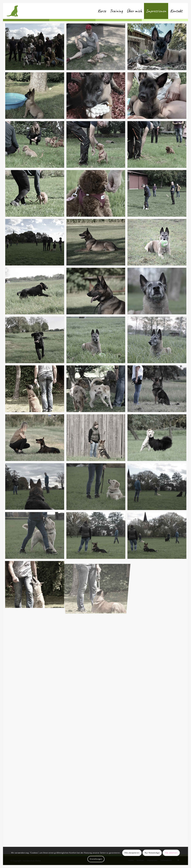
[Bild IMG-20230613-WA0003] (97, 48)
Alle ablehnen (171, 853)
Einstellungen (96, 859)
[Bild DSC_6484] (97, 146)
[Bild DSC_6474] (97, 194)
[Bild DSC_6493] (36, 48)
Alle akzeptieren (132, 853)
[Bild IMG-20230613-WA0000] (97, 97)
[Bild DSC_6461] (36, 243)
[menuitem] (102, 11)
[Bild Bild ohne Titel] (97, 243)
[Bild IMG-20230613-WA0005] (36, 97)
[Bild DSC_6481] (158, 146)
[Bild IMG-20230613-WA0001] (158, 48)
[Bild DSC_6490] (36, 146)
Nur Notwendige (152, 853)
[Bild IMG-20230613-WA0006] (158, 97)
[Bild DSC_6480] (36, 194)
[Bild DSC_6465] (158, 194)
